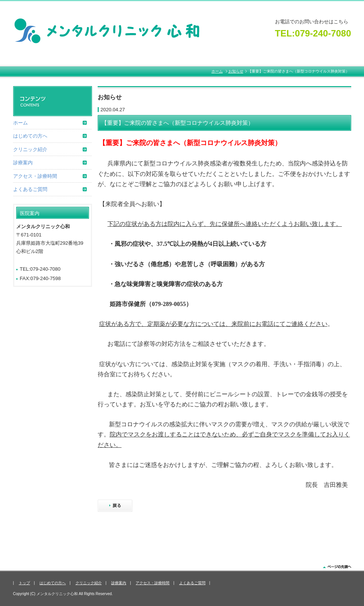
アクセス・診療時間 (35, 176)
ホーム (217, 71)
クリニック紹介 (30, 149)
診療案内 (23, 163)
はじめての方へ (30, 136)
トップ (24, 583)
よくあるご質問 (30, 189)
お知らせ (236, 71)
